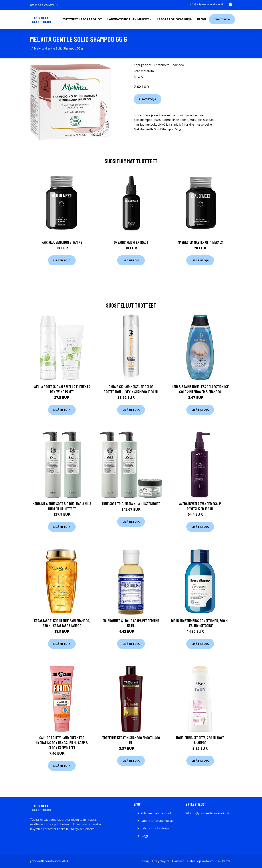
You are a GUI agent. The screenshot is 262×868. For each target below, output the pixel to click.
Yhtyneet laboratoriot (82, 19)
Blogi (202, 19)
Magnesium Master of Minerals (200, 242)
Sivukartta (224, 861)
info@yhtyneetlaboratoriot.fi (206, 4)
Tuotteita (222, 19)
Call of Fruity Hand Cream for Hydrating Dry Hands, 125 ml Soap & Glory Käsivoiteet (62, 743)
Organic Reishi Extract (131, 242)
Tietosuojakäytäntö (200, 861)
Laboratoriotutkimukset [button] (128, 19)
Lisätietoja (148, 99)
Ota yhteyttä (161, 861)
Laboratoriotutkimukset (157, 821)
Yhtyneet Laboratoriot (156, 813)
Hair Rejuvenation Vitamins (62, 242)
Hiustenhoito (160, 65)
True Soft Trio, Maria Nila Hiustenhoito (131, 504)
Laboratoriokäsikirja (174, 19)
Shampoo (177, 65)
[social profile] (57, 5)
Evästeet (178, 861)
